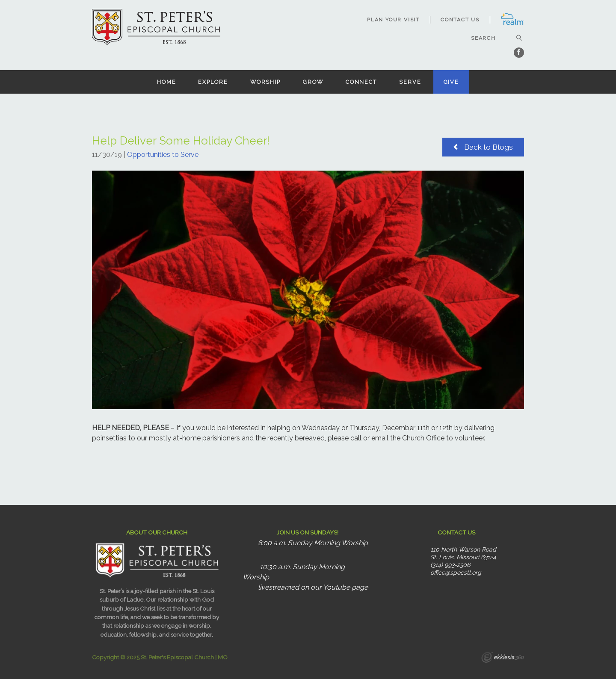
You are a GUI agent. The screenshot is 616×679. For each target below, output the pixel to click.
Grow (313, 82)
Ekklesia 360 (503, 658)
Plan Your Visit (393, 20)
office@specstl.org (456, 573)
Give (452, 82)
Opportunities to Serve (163, 155)
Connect (361, 82)
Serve (410, 82)
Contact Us (460, 20)
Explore (213, 82)
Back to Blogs (483, 147)
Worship (265, 82)
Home (167, 82)
